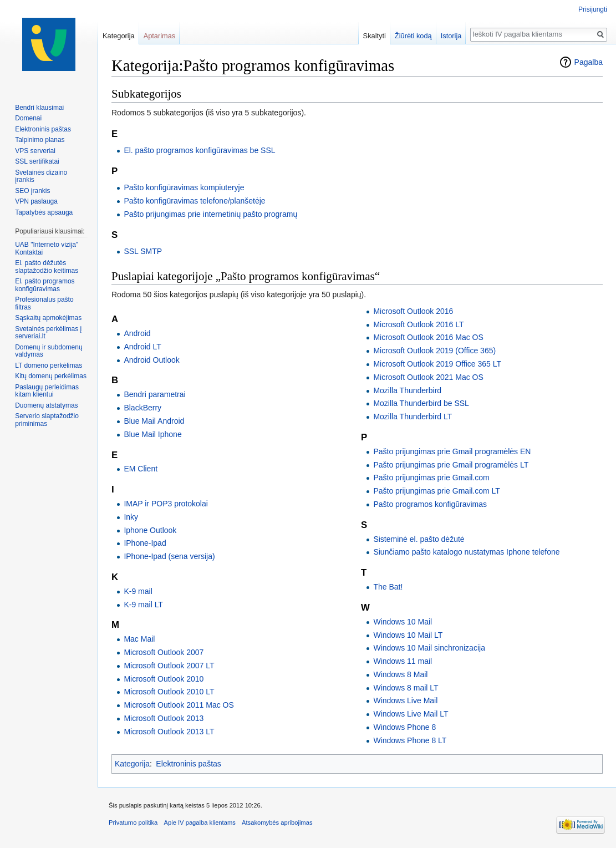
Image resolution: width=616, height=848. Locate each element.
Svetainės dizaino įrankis (41, 176)
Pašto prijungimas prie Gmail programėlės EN (452, 451)
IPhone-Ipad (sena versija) (169, 556)
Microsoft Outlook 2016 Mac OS (428, 337)
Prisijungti (593, 9)
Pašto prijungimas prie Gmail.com (431, 478)
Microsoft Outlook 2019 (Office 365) (434, 351)
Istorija (451, 36)
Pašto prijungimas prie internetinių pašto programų (210, 214)
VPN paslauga (36, 201)
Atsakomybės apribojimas (277, 822)
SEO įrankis (32, 191)
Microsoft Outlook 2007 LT (169, 666)
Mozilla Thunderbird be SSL (421, 403)
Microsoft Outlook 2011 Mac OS (179, 705)
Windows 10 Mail (403, 622)
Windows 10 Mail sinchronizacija (429, 648)
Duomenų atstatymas (46, 405)
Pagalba (589, 62)
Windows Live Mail (405, 700)
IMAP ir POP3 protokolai (166, 504)
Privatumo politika (133, 822)
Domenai (28, 118)
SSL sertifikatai (37, 161)
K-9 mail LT (143, 605)
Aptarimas (160, 36)
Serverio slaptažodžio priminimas (47, 420)
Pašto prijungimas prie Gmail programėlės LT (451, 465)
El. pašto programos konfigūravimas (45, 285)
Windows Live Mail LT (411, 714)
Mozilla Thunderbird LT (413, 417)
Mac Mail (139, 639)
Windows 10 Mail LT (408, 635)
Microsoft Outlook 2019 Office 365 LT (437, 364)
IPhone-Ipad (145, 543)
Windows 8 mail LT (406, 688)
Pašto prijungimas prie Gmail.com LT (436, 491)
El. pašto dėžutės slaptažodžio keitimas (47, 267)
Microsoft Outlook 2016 (413, 311)
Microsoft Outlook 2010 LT (169, 692)
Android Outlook (151, 360)
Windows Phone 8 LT (410, 740)
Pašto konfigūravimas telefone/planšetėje (194, 201)
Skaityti (375, 36)
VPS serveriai (35, 151)
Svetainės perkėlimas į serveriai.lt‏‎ (48, 333)
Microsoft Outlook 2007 (164, 652)
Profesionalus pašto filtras (44, 303)
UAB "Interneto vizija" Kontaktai (47, 248)
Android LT (142, 347)
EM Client (141, 469)
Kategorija (132, 764)
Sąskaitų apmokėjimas (48, 318)
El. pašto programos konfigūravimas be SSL (199, 150)
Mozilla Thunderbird (407, 390)
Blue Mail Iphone (152, 434)
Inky (131, 517)
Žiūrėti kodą (413, 36)
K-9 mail (138, 591)
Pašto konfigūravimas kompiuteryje (184, 187)
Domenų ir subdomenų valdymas (49, 351)
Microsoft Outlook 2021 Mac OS (428, 377)
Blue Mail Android (154, 421)
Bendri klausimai (39, 108)
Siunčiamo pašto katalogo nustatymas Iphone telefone (466, 552)
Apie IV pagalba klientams (199, 822)
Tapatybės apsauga (44, 212)
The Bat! (388, 587)
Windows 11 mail (403, 661)
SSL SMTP (143, 251)
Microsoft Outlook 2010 (164, 679)
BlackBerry (142, 408)
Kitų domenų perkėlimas (51, 376)
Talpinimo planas (40, 140)
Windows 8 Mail (400, 674)
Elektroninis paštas (189, 764)
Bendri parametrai (154, 394)
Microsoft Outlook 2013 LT (169, 732)
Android (137, 333)
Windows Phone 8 (404, 727)
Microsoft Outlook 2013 (164, 718)
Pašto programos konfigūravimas (430, 504)
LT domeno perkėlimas (49, 365)
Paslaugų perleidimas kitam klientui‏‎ (47, 391)
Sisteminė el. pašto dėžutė (419, 539)
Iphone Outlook (150, 530)
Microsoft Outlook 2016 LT (418, 324)
